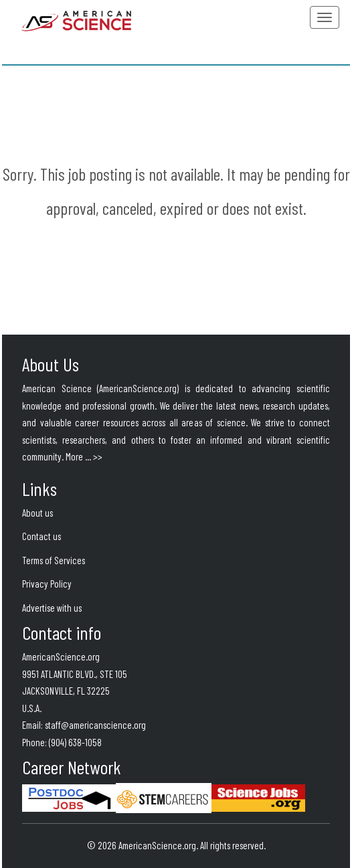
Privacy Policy (47, 584)
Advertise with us (52, 608)
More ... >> (84, 456)
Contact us (41, 536)
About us (37, 513)
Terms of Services (54, 560)
